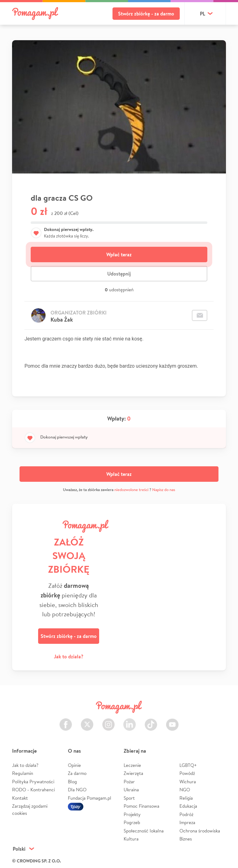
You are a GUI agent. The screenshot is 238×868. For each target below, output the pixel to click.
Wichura (188, 782)
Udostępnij (119, 274)
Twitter (87, 721)
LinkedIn (130, 721)
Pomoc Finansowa (141, 806)
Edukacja (188, 806)
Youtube (172, 721)
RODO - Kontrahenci (33, 790)
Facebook (66, 721)
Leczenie (132, 765)
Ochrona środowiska (200, 831)
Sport (129, 798)
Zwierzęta (133, 773)
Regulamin (23, 773)
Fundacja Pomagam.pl (90, 798)
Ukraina (131, 790)
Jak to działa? (69, 656)
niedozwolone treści (131, 490)
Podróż (186, 814)
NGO (185, 790)
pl (203, 14)
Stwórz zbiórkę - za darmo (146, 14)
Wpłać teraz (119, 254)
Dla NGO (77, 790)
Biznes (186, 839)
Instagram (108, 721)
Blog (72, 782)
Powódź (187, 773)
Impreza (187, 822)
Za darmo (77, 773)
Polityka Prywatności (33, 782)
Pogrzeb (132, 822)
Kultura (131, 839)
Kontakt (20, 798)
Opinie (74, 765)
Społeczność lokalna (144, 831)
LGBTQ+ (188, 765)
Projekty (132, 814)
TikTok (151, 721)
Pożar (129, 782)
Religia (186, 798)
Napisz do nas (164, 490)
